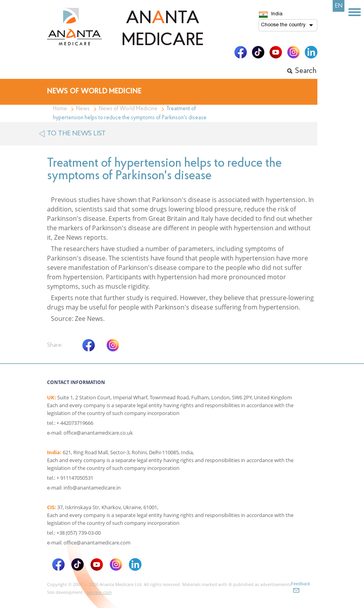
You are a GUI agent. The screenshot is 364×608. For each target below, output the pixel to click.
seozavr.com (99, 592)
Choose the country (283, 25)
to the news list (76, 134)
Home (60, 109)
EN (339, 6)
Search (306, 71)
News (83, 109)
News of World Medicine (128, 109)
